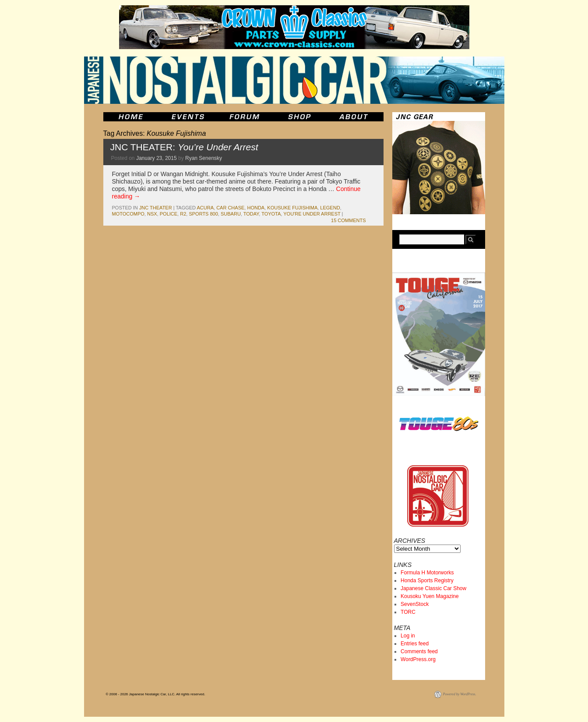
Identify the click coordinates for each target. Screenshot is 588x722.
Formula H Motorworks (427, 573)
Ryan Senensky (204, 158)
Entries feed (415, 644)
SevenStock (415, 604)
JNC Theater (156, 208)
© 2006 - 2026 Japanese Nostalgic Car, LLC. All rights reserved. (156, 694)
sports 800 (203, 214)
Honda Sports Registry (427, 580)
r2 (183, 214)
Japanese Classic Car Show (433, 588)
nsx (152, 214)
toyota (271, 214)
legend (330, 208)
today (251, 214)
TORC (408, 612)
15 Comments (348, 220)
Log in (408, 636)
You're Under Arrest (312, 214)
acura (206, 208)
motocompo (128, 214)
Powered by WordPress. (460, 694)
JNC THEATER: (184, 147)
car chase (230, 208)
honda (256, 208)
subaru (231, 214)
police (169, 214)
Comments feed (419, 651)
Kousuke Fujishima (292, 208)
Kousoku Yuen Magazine (430, 596)
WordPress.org (418, 659)
